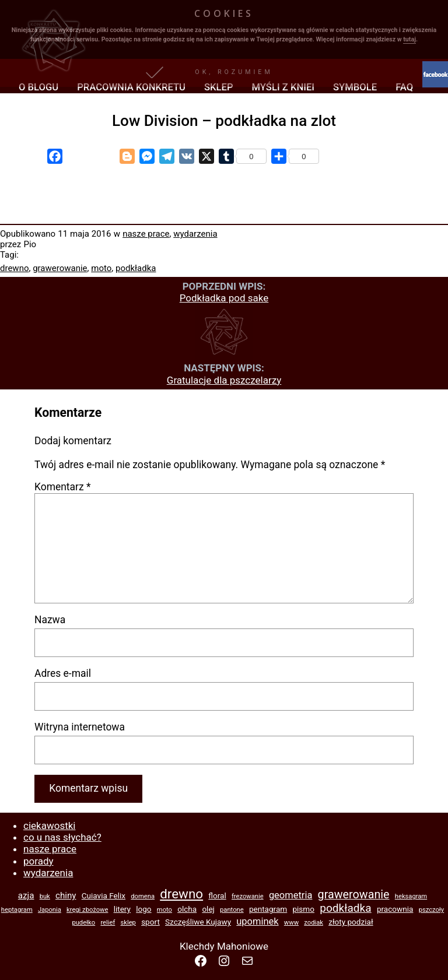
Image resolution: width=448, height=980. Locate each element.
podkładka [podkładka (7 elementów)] (345, 908)
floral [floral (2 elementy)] (217, 895)
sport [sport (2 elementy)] (150, 922)
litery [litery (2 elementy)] (122, 909)
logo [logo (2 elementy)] (143, 909)
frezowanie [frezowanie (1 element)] (248, 896)
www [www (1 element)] (291, 923)
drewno (14, 268)
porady (38, 861)
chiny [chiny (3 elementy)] (66, 895)
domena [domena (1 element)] (143, 896)
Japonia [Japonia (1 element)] (50, 910)
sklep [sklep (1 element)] (128, 923)
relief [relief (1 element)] (108, 923)
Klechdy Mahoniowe (224, 946)
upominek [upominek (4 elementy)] (257, 921)
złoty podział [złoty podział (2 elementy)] (351, 922)
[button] (224, 73)
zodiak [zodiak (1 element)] (314, 923)
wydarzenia (195, 234)
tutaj (409, 39)
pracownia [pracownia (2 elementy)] (395, 909)
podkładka (136, 268)
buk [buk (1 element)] (45, 896)
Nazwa (50, 620)
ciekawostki (49, 826)
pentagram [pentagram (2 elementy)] (268, 909)
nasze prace (146, 234)
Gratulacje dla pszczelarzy (224, 380)
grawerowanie (60, 268)
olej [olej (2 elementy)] (208, 909)
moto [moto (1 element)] (164, 910)
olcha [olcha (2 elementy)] (187, 909)
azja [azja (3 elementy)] (26, 895)
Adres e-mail (63, 673)
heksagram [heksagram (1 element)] (411, 896)
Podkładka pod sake (224, 298)
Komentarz (63, 487)
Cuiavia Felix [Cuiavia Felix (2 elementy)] (104, 895)
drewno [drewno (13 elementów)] (181, 894)
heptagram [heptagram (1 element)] (17, 910)
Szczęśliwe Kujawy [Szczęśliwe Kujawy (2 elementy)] (198, 922)
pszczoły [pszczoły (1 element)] (432, 910)
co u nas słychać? (62, 837)
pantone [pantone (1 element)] (232, 910)
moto (101, 268)
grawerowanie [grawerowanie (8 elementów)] (354, 895)
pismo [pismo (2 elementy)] (303, 909)
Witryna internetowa (80, 727)
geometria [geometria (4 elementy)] (290, 895)
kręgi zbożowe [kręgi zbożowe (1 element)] (87, 910)
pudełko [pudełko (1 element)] (83, 923)
